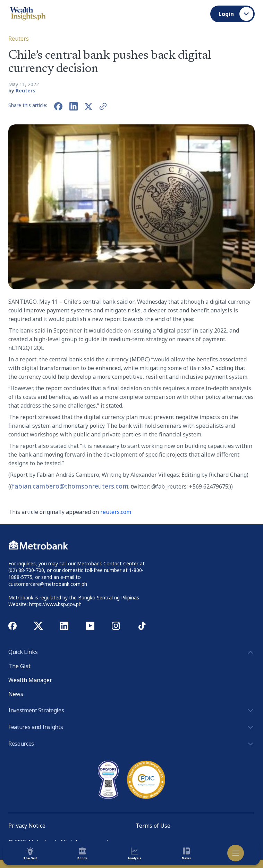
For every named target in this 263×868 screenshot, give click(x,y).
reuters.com (116, 512)
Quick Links (131, 652)
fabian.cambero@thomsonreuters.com (70, 486)
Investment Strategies (131, 711)
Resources (131, 744)
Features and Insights (131, 727)
